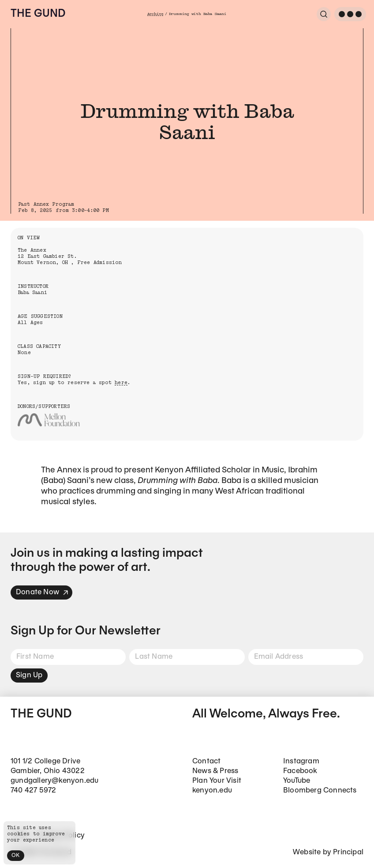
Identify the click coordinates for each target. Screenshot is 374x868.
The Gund (38, 14)
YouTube (297, 781)
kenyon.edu (212, 791)
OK (16, 855)
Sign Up (29, 675)
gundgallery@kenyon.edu (54, 781)
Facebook (300, 771)
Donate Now (42, 592)
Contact (206, 761)
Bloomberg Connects (320, 791)
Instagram (301, 761)
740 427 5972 (33, 791)
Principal (348, 852)
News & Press (215, 771)
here (121, 383)
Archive (155, 14)
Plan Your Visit (217, 781)
